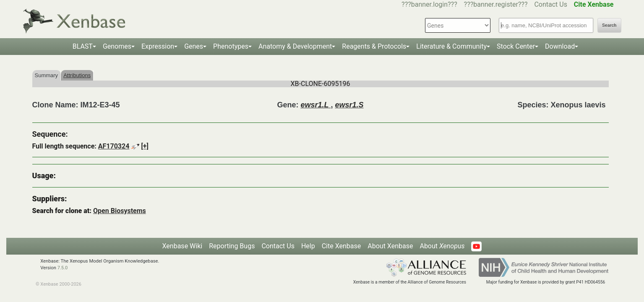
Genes (194, 46)
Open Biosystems (120, 211)
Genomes (117, 46)
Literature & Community (451, 46)
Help (308, 246)
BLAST (83, 46)
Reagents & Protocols (374, 46)
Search (609, 25)
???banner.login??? (429, 4)
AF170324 (114, 146)
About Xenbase (390, 246)
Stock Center (516, 46)
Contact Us (551, 4)
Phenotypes (231, 46)
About (442, 246)
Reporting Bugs (232, 246)
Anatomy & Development (295, 46)
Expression (158, 46)
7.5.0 (63, 268)
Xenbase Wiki (183, 246)
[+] (145, 146)
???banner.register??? (496, 4)
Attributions (77, 75)
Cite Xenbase (342, 246)
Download (560, 46)
